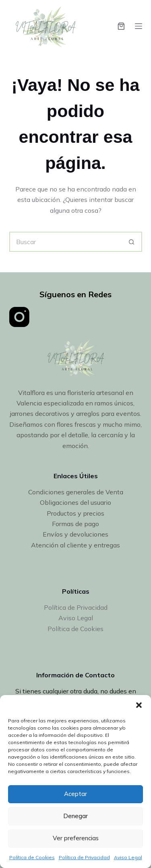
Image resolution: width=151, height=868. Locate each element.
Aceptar (75, 794)
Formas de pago (75, 524)
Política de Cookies (32, 857)
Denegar (75, 816)
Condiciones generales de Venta (76, 492)
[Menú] (139, 26)
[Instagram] (19, 317)
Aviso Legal (128, 857)
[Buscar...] (66, 242)
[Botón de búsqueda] (132, 242)
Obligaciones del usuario (75, 502)
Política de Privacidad (84, 857)
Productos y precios (75, 513)
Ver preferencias (76, 838)
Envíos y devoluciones (75, 534)
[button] (139, 705)
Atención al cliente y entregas (75, 545)
